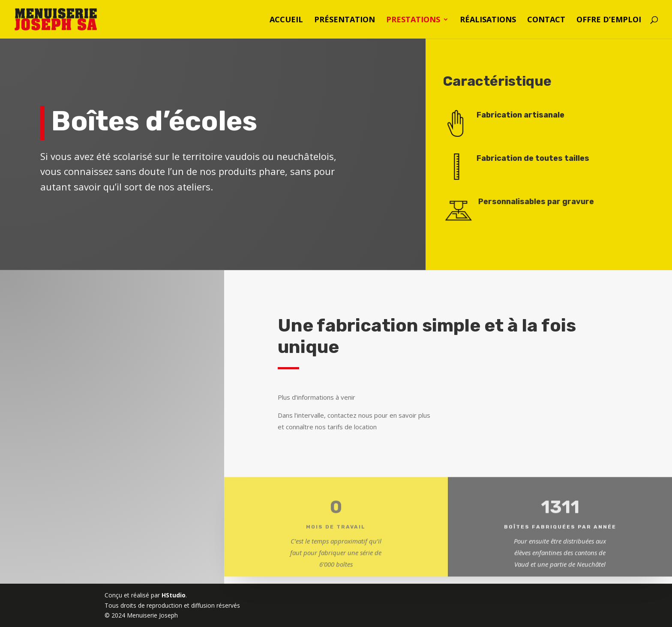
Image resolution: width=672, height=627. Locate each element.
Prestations (413, 20)
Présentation (345, 20)
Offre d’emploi (609, 20)
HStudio (174, 595)
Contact (546, 20)
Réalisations (488, 20)
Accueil (286, 20)
